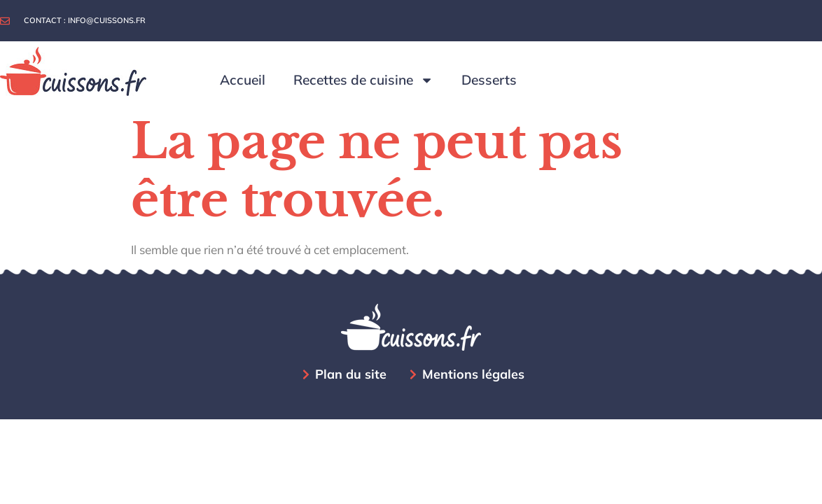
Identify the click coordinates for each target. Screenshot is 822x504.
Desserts (489, 80)
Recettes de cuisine (363, 80)
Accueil (243, 80)
